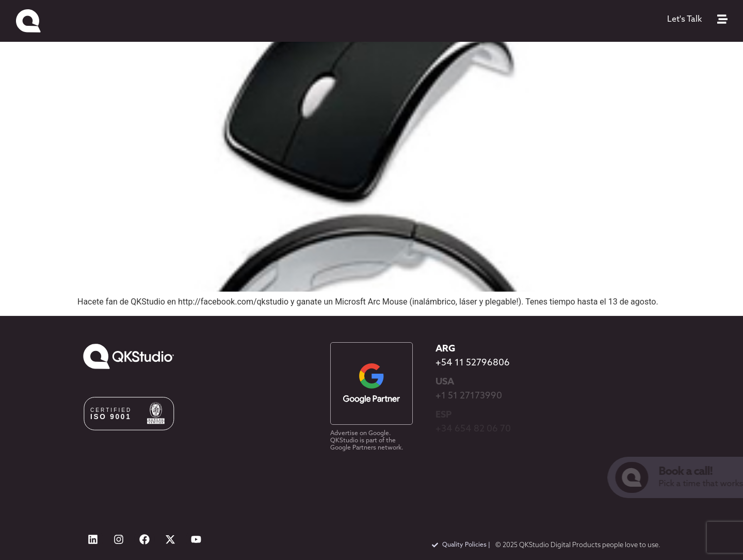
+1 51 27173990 (469, 396)
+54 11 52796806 (473, 363)
